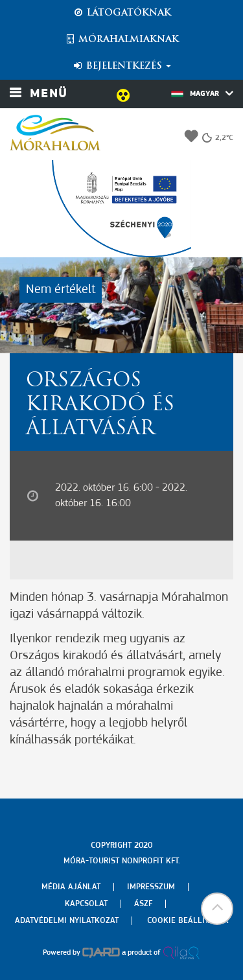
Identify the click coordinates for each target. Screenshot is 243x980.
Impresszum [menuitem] (151, 887)
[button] (217, 909)
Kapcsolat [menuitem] (86, 904)
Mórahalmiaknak (121, 40)
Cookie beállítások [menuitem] (188, 921)
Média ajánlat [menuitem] (71, 887)
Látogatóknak (122, 13)
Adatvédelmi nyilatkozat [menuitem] (67, 921)
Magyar (202, 93)
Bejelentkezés (121, 66)
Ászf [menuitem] (143, 904)
